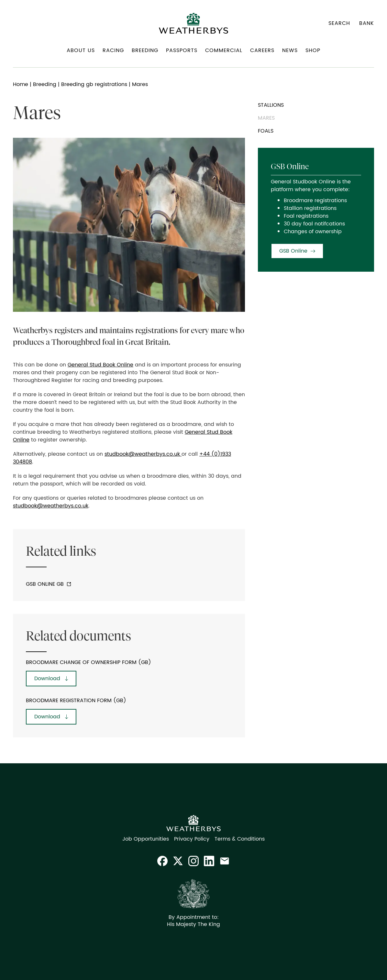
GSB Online (293, 251)
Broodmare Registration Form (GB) (76, 701)
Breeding (45, 84)
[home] (193, 23)
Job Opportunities (146, 839)
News (290, 50)
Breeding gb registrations (94, 84)
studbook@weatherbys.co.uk (143, 454)
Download (47, 679)
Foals (266, 131)
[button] (81, 53)
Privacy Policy (192, 839)
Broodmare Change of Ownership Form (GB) (88, 662)
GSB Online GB (45, 584)
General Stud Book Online (100, 365)
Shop (313, 50)
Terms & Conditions (240, 839)
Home (21, 84)
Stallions (271, 105)
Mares (266, 118)
